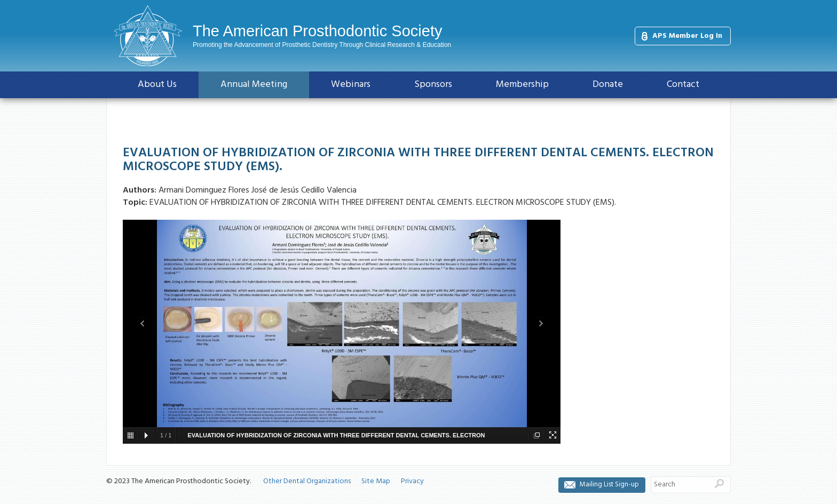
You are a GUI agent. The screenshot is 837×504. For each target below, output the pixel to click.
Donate (608, 85)
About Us (157, 85)
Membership (522, 85)
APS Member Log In (687, 36)
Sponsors (433, 85)
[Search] (680, 485)
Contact (683, 85)
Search (719, 483)
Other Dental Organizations (307, 481)
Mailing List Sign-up (609, 485)
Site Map (376, 481)
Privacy (412, 481)
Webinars (351, 85)
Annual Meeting (254, 85)
